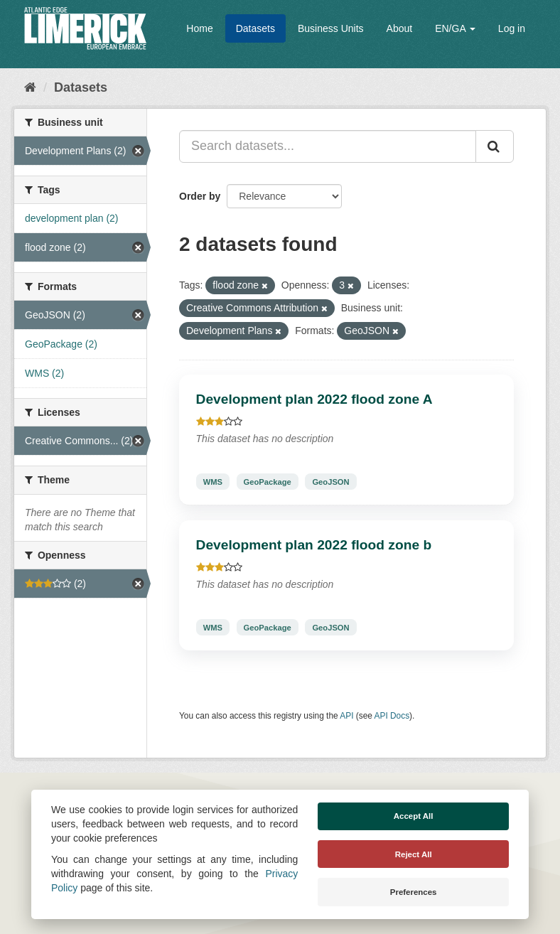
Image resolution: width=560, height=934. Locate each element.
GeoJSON (330, 481)
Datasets (255, 28)
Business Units (331, 28)
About (400, 28)
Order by (200, 196)
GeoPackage (268, 481)
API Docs (392, 716)
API (346, 716)
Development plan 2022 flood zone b (314, 545)
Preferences (414, 892)
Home (199, 28)
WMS (213, 481)
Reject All (414, 854)
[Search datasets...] (328, 146)
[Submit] (495, 146)
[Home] (30, 87)
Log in (512, 28)
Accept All (414, 816)
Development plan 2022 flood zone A (314, 399)
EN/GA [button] (455, 28)
